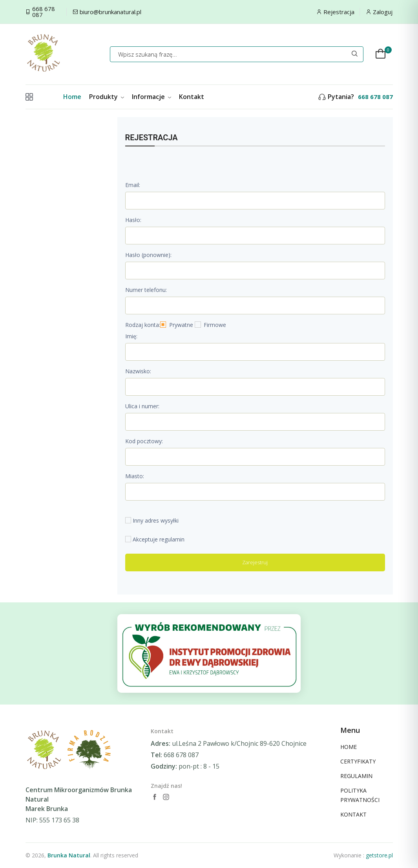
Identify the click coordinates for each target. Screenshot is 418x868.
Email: (133, 185)
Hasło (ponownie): (148, 255)
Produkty (107, 97)
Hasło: (133, 220)
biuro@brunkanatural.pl (110, 12)
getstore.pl (379, 855)
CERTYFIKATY (358, 761)
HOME (349, 747)
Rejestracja (339, 12)
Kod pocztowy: (144, 441)
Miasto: (135, 476)
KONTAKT (353, 814)
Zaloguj (383, 12)
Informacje (152, 97)
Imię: (131, 336)
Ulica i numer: (142, 406)
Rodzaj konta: (143, 325)
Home (72, 97)
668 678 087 (44, 12)
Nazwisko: (138, 371)
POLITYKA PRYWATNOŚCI (360, 795)
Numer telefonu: (146, 290)
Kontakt (192, 97)
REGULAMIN (356, 776)
